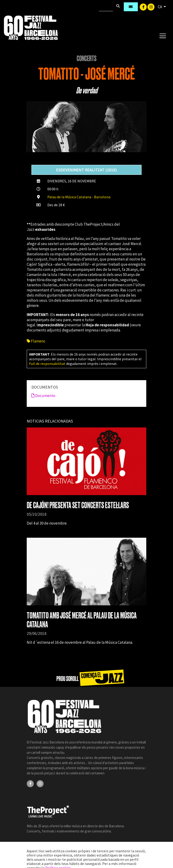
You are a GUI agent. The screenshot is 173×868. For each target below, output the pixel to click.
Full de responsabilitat (47, 364)
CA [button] (160, 7)
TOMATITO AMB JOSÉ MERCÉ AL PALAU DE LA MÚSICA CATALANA (82, 620)
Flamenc (36, 341)
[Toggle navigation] (163, 36)
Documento (43, 396)
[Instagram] (151, 7)
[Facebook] (144, 7)
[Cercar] (106, 7)
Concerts (87, 59)
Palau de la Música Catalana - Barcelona (79, 197)
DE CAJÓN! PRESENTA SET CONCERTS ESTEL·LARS (78, 505)
